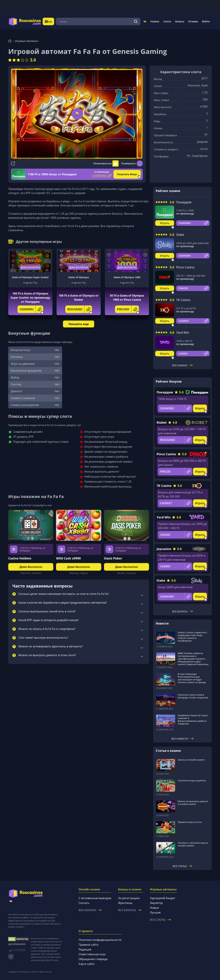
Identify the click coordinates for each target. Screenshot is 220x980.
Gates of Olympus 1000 (127, 277)
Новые (154, 908)
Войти (206, 21)
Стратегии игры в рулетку (192, 780)
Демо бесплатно (30, 267)
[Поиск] (136, 21)
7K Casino (183, 300)
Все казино (183, 365)
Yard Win (183, 332)
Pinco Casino (185, 267)
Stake (180, 235)
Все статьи (182, 866)
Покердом (184, 202)
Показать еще (79, 324)
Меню (51, 21)
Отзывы (193, 21)
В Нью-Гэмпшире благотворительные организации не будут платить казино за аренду (192, 678)
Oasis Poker (113, 558)
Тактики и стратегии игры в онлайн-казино (193, 844)
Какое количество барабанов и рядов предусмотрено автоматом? (63, 603)
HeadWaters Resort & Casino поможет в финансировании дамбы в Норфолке (193, 720)
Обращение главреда (93, 959)
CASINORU (31, 309)
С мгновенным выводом (95, 898)
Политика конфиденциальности (100, 940)
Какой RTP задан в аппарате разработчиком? (49, 620)
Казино (155, 21)
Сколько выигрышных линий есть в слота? (47, 611)
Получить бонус (127, 174)
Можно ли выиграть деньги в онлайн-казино (193, 803)
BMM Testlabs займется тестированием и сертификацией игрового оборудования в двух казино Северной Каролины (193, 659)
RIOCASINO (80, 309)
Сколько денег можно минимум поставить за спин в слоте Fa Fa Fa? (64, 594)
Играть (165, 223)
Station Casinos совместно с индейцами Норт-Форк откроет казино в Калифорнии (193, 637)
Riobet (162, 422)
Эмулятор (156, 903)
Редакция (85, 949)
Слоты (167, 21)
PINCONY (128, 309)
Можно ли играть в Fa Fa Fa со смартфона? (47, 629)
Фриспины (125, 903)
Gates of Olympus (79, 277)
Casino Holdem (20, 558)
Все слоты (160, 920)
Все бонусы (182, 611)
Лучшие (155, 913)
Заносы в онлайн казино (191, 760)
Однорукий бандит (163, 898)
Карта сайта (86, 964)
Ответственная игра (92, 954)
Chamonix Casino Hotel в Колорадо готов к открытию (193, 696)
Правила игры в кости (190, 822)
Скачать (84, 903)
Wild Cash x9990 (68, 558)
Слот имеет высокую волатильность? (43, 638)
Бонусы (180, 21)
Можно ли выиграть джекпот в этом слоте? (47, 655)
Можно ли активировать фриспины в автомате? (51, 647)
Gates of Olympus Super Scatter (30, 277)
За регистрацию (129, 898)
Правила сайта (88, 945)
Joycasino (164, 549)
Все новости (182, 739)
